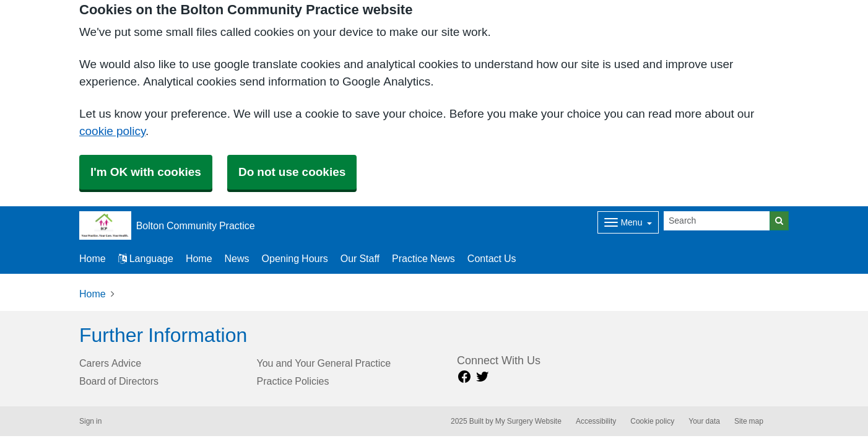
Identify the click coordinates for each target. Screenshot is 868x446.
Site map (749, 421)
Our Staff (360, 258)
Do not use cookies (292, 172)
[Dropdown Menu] (628, 222)
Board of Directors (119, 381)
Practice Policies (293, 381)
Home (199, 258)
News (237, 258)
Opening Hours (295, 258)
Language (146, 258)
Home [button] (93, 258)
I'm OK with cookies (146, 172)
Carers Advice (110, 363)
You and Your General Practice (324, 363)
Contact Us (492, 258)
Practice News (423, 258)
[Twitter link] (482, 377)
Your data (704, 421)
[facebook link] (464, 377)
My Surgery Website (528, 421)
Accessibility (596, 421)
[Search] (717, 221)
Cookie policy (652, 421)
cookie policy (112, 131)
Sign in (90, 421)
